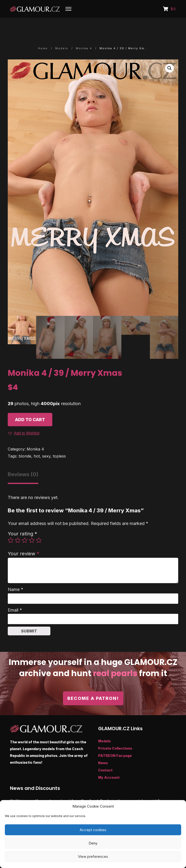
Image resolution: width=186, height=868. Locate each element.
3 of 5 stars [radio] (25, 526)
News (103, 749)
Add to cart (30, 406)
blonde (25, 442)
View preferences (93, 856)
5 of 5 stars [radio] (39, 526)
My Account (109, 764)
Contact (105, 756)
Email (15, 596)
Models (105, 727)
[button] (170, 54)
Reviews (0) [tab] (23, 460)
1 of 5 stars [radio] (11, 526)
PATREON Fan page (115, 742)
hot (37, 442)
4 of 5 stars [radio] (32, 526)
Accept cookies (93, 830)
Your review (23, 539)
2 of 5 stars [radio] (18, 526)
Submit (29, 617)
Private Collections (115, 734)
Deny (93, 843)
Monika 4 (35, 435)
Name (15, 576)
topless (59, 442)
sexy (46, 442)
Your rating (22, 520)
